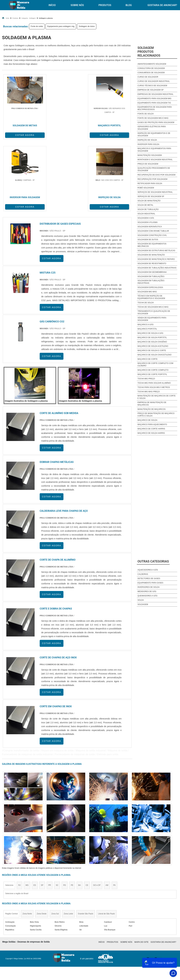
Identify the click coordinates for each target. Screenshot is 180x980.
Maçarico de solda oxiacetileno (155, 355)
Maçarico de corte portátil (152, 374)
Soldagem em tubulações (151, 276)
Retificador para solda (150, 183)
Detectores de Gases (149, 579)
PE (72, 812)
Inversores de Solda (149, 587)
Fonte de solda (37, 26)
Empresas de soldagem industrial (156, 94)
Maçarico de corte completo (153, 370)
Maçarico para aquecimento (152, 424)
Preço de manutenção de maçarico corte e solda (156, 415)
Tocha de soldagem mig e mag (153, 307)
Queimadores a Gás (148, 596)
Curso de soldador (148, 77)
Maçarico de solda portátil (152, 338)
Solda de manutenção (149, 201)
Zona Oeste (42, 841)
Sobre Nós (77, 5)
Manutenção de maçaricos (152, 409)
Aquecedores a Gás (148, 570)
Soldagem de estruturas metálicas (156, 251)
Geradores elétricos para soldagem (152, 128)
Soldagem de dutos (87, 26)
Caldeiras (143, 574)
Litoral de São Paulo (107, 841)
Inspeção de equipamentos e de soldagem (154, 134)
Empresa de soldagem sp (151, 90)
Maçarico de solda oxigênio (152, 342)
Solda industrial (146, 214)
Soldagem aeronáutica (150, 227)
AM (107, 812)
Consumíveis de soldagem (151, 73)
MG (27, 812)
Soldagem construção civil (152, 235)
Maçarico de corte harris (151, 429)
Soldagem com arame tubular (153, 231)
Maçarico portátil (147, 329)
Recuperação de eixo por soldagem (156, 175)
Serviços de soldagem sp (151, 196)
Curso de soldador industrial (154, 81)
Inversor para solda (148, 144)
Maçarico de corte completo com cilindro (155, 364)
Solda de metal (145, 205)
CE (87, 812)
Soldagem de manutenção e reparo (156, 259)
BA (80, 812)
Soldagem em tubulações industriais (151, 282)
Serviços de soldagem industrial (155, 192)
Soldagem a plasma (148, 222)
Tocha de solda (146, 303)
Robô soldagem (146, 188)
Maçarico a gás (145, 325)
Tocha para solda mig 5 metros (154, 387)
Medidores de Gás (147, 591)
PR (50, 812)
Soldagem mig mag (147, 292)
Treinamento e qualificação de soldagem (154, 312)
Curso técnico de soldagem (152, 86)
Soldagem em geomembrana (152, 272)
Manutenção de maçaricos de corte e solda (157, 397)
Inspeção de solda (147, 140)
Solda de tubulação (148, 209)
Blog (129, 5)
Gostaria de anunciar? (163, 869)
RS (65, 812)
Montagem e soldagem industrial (155, 160)
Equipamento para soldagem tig (154, 103)
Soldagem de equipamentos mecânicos (152, 245)
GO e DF (97, 812)
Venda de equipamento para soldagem (152, 319)
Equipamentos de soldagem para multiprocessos (155, 108)
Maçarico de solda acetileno (153, 346)
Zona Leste (68, 841)
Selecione (9, 812)
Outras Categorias (153, 561)
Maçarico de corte (148, 359)
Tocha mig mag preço (149, 392)
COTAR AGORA (18, 134)
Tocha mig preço (146, 379)
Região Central (11, 841)
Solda (141, 600)
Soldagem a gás (146, 218)
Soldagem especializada (150, 287)
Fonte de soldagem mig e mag (153, 118)
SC (57, 812)
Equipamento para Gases (150, 583)
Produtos (105, 5)
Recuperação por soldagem (152, 179)
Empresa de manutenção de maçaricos (152, 404)
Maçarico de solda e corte (152, 350)
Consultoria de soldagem (151, 68)
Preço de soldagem (148, 164)
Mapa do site (141, 869)
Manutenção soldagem (150, 155)
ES (35, 812)
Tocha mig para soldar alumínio (154, 383)
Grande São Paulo (86, 841)
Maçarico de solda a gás (150, 333)
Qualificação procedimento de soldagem (154, 169)
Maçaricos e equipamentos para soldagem (154, 150)
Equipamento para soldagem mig (61, 26)
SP (42, 812)
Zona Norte (27, 841)
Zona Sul (55, 841)
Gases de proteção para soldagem (156, 122)
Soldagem (143, 604)
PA (114, 812)
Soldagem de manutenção (151, 255)
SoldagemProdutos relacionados (149, 52)
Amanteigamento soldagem (152, 64)
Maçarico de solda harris (151, 433)
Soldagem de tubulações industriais (157, 268)
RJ (20, 812)
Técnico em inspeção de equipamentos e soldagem (151, 297)
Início (52, 5)
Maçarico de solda (148, 420)
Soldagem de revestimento (152, 264)
